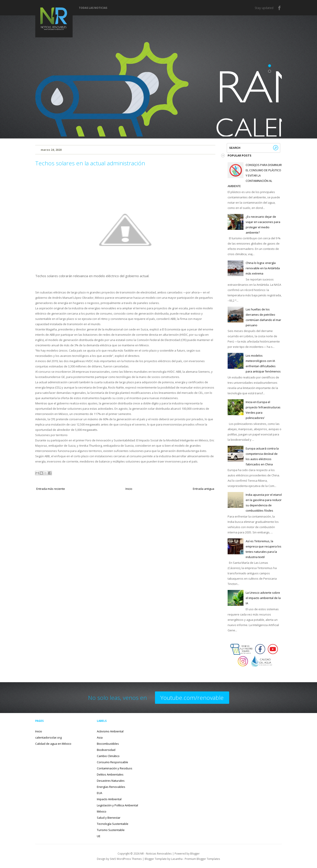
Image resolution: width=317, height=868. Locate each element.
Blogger (195, 853)
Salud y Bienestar (109, 818)
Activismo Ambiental (110, 731)
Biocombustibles (108, 744)
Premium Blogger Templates (202, 859)
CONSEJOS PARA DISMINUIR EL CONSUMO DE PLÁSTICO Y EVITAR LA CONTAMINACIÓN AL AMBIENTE (255, 175)
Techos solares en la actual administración (90, 163)
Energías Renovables (111, 787)
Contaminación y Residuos (115, 768)
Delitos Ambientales (110, 774)
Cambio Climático (108, 756)
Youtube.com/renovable (192, 698)
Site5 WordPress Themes (126, 859)
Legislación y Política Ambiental (117, 805)
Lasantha (177, 859)
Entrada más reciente (51, 489)
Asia (100, 737)
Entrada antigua (204, 489)
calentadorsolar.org (48, 737)
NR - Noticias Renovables (156, 853)
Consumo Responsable (112, 762)
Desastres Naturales (111, 781)
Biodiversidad (106, 750)
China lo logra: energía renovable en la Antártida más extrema (263, 268)
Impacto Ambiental (109, 799)
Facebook (280, 8)
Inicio (129, 489)
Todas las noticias (93, 8)
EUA (100, 793)
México (102, 811)
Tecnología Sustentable (113, 824)
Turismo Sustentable (111, 830)
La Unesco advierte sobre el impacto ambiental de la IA (263, 598)
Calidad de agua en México (53, 744)
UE (99, 836)
